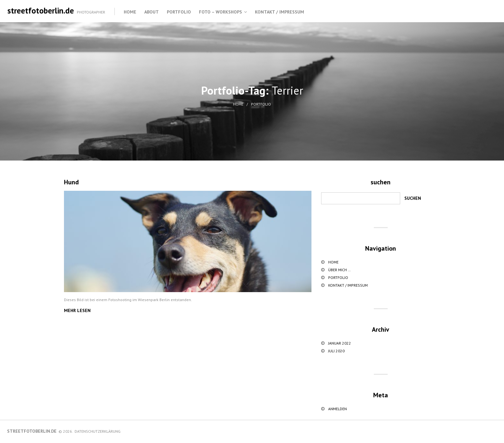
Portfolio (179, 12)
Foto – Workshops (221, 12)
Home (130, 12)
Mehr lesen (77, 310)
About (152, 12)
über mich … (339, 270)
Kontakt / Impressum (279, 12)
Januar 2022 (340, 343)
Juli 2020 (336, 351)
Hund (71, 182)
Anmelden (337, 409)
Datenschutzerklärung (98, 431)
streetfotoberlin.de (41, 11)
